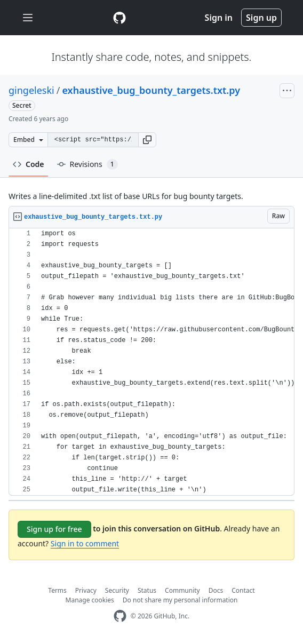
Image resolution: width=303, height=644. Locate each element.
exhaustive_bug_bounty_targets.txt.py (151, 90)
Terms (57, 590)
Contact (243, 590)
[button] (147, 140)
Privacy (86, 590)
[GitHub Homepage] (120, 616)
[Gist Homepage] (119, 18)
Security (117, 590)
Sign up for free (54, 529)
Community (182, 590)
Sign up (261, 18)
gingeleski (31, 90)
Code (29, 164)
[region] (151, 362)
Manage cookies (90, 600)
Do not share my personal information (180, 600)
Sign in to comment (85, 543)
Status (147, 590)
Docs (216, 590)
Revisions (87, 164)
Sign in (219, 18)
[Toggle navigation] (28, 18)
